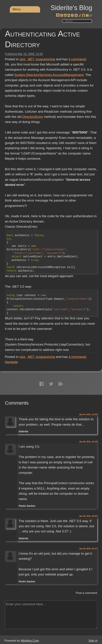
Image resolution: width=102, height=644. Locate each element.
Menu (17, 9)
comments (77, 59)
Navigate (11, 362)
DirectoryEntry (33, 117)
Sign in (93, 641)
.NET (30, 59)
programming (45, 59)
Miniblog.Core (30, 641)
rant (22, 59)
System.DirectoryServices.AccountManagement (49, 75)
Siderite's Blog (71, 8)
